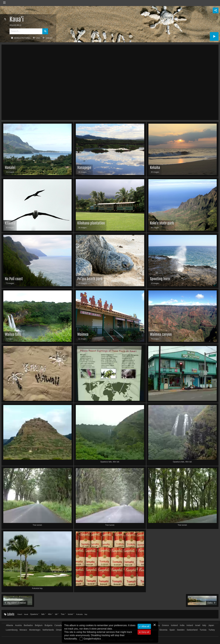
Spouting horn (160, 279)
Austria (18, 625)
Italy (204, 625)
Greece (165, 625)
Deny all (145, 632)
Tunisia (203, 630)
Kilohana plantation (91, 223)
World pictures (22, 38)
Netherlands (48, 630)
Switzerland (192, 630)
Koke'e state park (162, 223)
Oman (59, 630)
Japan (211, 625)
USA (38, 38)
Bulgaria (48, 625)
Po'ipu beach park (90, 279)
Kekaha (155, 168)
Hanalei (10, 168)
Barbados (28, 625)
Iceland (174, 625)
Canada (58, 625)
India (182, 625)
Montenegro (35, 630)
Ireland (190, 625)
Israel (198, 625)
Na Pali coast (14, 279)
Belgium (39, 625)
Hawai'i (49, 38)
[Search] (26, 31)
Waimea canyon (161, 334)
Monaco (23, 630)
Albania (10, 625)
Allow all (145, 626)
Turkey (212, 630)
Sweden (181, 630)
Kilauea (10, 223)
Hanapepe (84, 168)
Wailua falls (13, 334)
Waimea (83, 334)
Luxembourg (12, 630)
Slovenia (163, 630)
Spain (172, 630)
